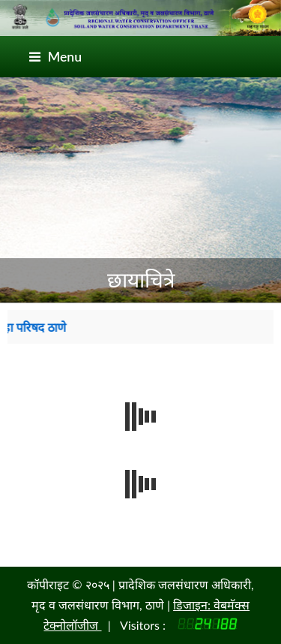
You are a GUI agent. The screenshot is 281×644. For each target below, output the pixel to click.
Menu (55, 57)
